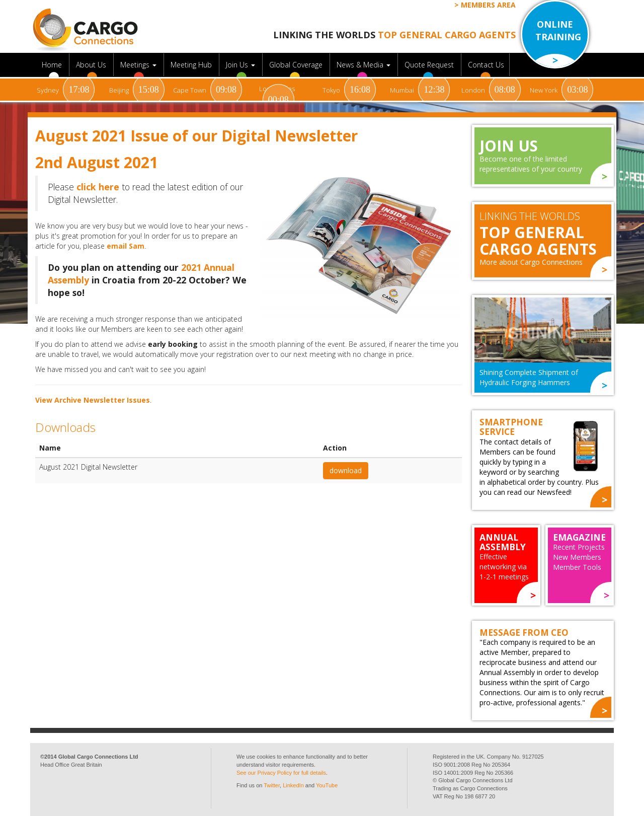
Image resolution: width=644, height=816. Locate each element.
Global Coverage (297, 65)
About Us (92, 65)
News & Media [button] (365, 65)
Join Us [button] (242, 65)
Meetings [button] (139, 65)
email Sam (126, 246)
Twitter (272, 785)
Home (53, 65)
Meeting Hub (192, 65)
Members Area (488, 5)
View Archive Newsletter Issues (93, 400)
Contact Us (486, 65)
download (346, 470)
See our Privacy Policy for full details (281, 773)
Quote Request (430, 65)
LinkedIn (293, 785)
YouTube (327, 785)
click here (98, 187)
